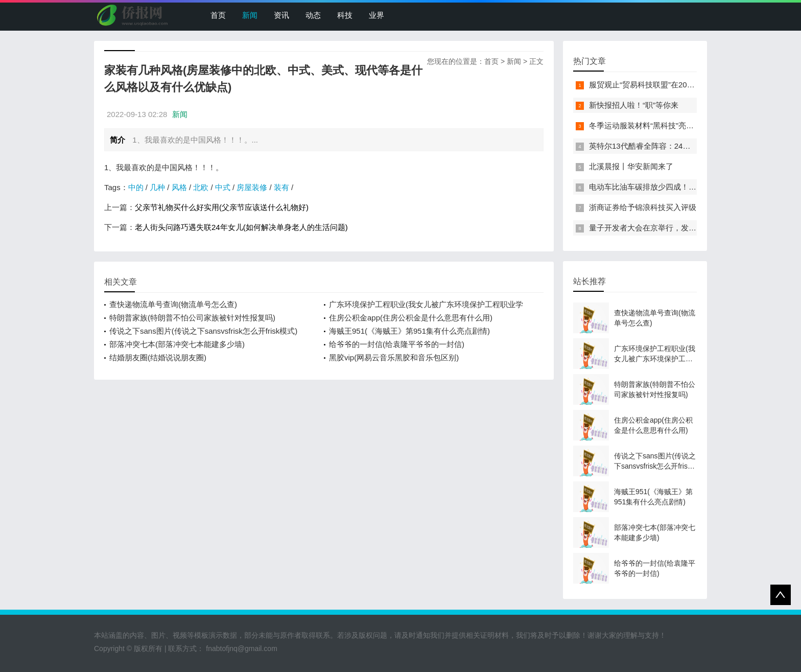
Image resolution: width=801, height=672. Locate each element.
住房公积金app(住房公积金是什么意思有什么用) (411, 318)
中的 (136, 187)
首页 (218, 15)
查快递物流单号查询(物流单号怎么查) (173, 304)
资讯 (281, 15)
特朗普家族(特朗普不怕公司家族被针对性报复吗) (192, 318)
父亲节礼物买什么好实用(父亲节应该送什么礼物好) (222, 207)
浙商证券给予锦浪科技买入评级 (643, 207)
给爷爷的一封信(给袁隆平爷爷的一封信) (397, 344)
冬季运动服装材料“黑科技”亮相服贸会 (653, 125)
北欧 (201, 187)
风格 (179, 187)
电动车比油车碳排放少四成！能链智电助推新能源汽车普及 (689, 187)
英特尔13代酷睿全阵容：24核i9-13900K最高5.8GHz (678, 146)
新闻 (250, 15)
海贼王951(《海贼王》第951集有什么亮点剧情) (409, 331)
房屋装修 (252, 187)
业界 (376, 15)
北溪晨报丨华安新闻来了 (631, 166)
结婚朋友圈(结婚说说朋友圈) (158, 357)
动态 (313, 15)
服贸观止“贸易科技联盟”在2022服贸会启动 (661, 85)
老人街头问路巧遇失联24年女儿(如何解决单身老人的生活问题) (241, 227)
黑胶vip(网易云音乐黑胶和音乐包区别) (394, 357)
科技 (345, 15)
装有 (281, 187)
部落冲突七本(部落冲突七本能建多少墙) (177, 344)
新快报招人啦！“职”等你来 (634, 105)
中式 (223, 187)
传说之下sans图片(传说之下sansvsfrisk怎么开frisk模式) (203, 331)
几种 (157, 187)
